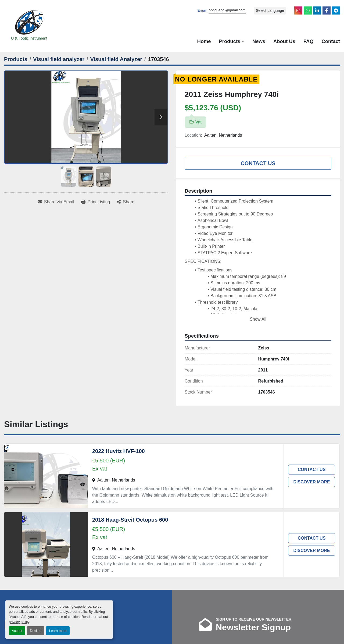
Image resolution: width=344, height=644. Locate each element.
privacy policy (19, 622)
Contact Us (258, 163)
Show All (258, 319)
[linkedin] (317, 10)
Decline (36, 631)
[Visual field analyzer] (59, 59)
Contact (331, 41)
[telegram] (336, 10)
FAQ (309, 41)
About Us (284, 41)
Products (230, 41)
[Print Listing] (96, 202)
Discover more (311, 482)
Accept (17, 631)
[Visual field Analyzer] (116, 59)
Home (204, 41)
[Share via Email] (56, 202)
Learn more (58, 631)
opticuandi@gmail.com (227, 10)
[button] (232, 41)
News (259, 41)
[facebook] (327, 10)
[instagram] (298, 10)
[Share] (126, 202)
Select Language (270, 10)
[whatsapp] (308, 10)
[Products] (16, 59)
